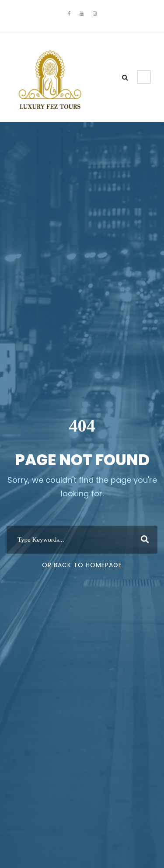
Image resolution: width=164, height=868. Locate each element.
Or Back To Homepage (82, 565)
